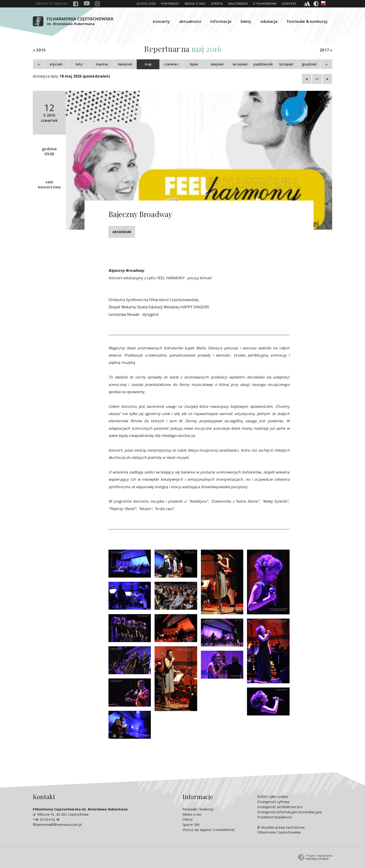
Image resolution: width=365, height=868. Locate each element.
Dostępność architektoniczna (280, 807)
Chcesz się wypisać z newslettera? (209, 830)
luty (79, 64)
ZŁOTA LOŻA (146, 4)
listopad (286, 64)
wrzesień (240, 64)
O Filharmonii (265, 4)
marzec (102, 64)
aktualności (190, 21)
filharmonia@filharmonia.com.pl (57, 825)
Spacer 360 (191, 825)
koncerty (161, 21)
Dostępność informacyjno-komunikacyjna (289, 812)
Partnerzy (170, 4)
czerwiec (171, 64)
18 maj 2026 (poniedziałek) (85, 76)
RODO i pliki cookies (273, 797)
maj (148, 64)
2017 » (326, 50)
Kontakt (289, 4)
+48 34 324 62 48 (46, 819)
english (51, 4)
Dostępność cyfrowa (273, 802)
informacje (221, 21)
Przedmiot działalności (275, 817)
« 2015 (39, 50)
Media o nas (195, 4)
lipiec (194, 64)
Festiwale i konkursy (198, 809)
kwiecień (125, 64)
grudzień (309, 64)
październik (263, 64)
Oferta (217, 4)
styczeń (56, 64)
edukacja (269, 21)
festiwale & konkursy (307, 21)
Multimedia (238, 4)
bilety (246, 21)
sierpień (217, 64)
